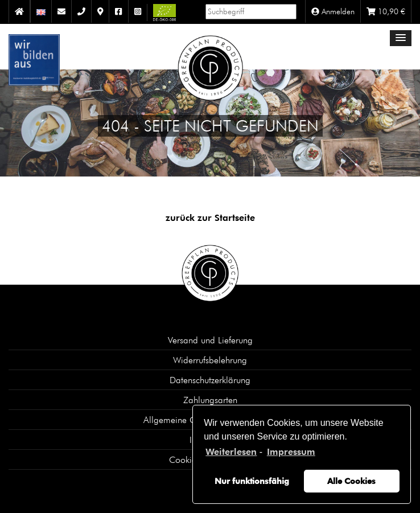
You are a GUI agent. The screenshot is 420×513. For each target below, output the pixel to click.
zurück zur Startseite (210, 218)
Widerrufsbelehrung (210, 360)
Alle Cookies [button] (351, 481)
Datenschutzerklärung (210, 380)
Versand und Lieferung (210, 340)
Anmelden (333, 11)
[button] (401, 38)
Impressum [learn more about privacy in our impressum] (291, 452)
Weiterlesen (231, 452)
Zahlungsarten (210, 400)
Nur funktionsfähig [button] (252, 481)
